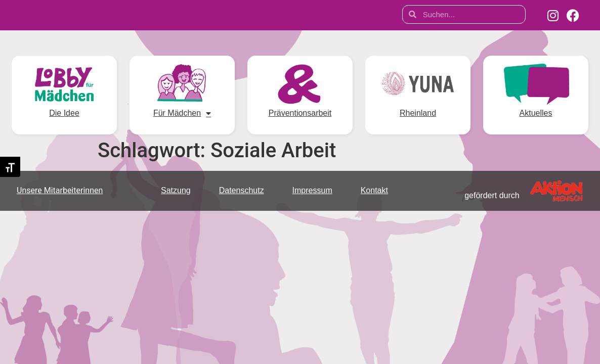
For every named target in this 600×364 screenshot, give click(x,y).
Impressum (312, 190)
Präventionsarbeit (300, 113)
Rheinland (418, 113)
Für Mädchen (182, 113)
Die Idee (64, 113)
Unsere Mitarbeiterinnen (60, 190)
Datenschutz (242, 190)
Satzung (176, 190)
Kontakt (374, 190)
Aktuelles (536, 113)
